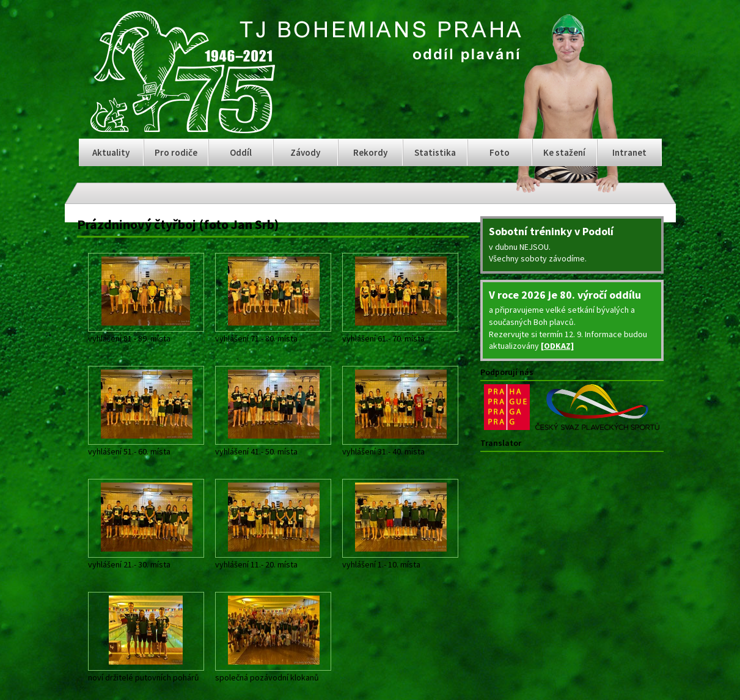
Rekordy (370, 152)
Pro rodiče (176, 152)
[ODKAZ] (557, 346)
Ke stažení (564, 152)
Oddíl (241, 152)
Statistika (435, 152)
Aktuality (111, 152)
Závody (305, 152)
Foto (500, 152)
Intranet (629, 152)
